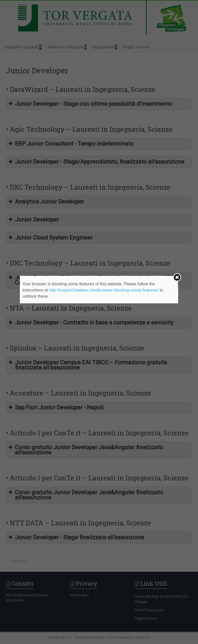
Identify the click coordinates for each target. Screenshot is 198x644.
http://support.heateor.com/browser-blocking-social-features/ (104, 290)
